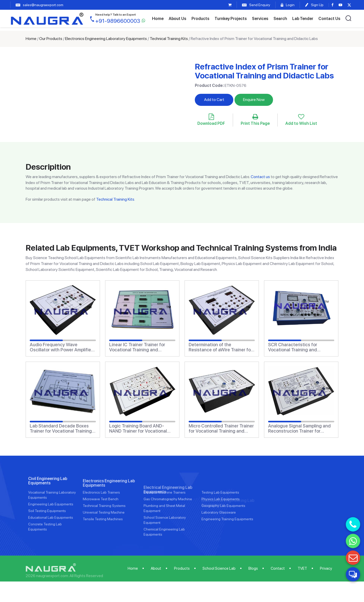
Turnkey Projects (231, 19)
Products (200, 19)
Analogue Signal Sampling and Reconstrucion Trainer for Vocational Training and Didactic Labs (299, 428)
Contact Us (329, 19)
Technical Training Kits (169, 39)
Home (158, 19)
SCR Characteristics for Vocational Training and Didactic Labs (293, 347)
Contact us (260, 177)
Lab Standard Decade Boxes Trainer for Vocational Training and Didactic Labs (61, 428)
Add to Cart (214, 100)
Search (280, 19)
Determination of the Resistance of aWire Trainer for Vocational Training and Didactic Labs (220, 347)
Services (260, 19)
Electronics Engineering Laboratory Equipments (106, 39)
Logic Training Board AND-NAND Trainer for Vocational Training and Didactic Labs (138, 428)
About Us (178, 19)
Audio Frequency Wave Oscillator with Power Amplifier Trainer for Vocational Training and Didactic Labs (61, 347)
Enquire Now (254, 100)
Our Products (51, 39)
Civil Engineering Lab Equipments (48, 506)
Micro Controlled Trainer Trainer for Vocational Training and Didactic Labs (221, 428)
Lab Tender (303, 19)
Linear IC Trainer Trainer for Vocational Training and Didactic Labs (137, 347)
